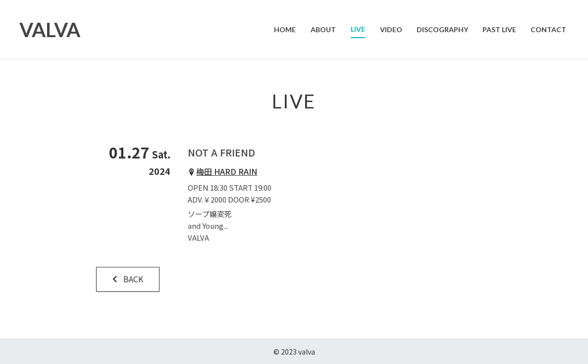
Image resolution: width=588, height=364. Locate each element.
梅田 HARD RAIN (227, 171)
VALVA (50, 30)
